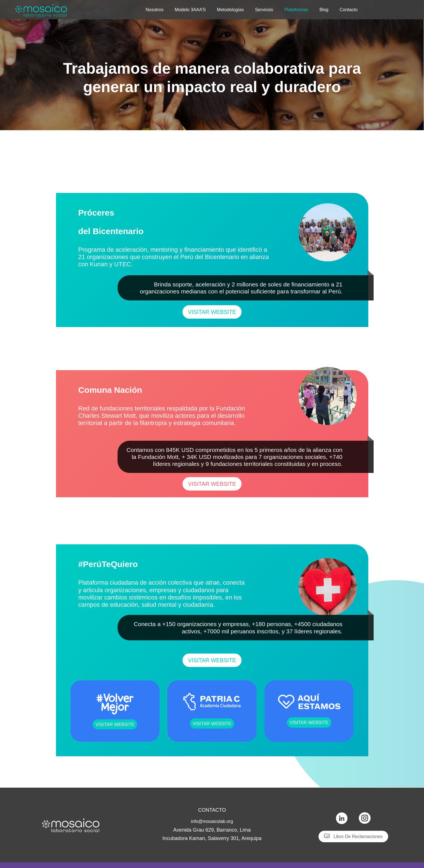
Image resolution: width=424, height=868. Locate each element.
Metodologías (230, 9)
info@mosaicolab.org (212, 821)
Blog (324, 9)
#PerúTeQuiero (138, 561)
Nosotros (154, 9)
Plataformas (296, 9)
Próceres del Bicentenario (144, 219)
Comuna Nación (142, 387)
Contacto (348, 9)
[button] (212, 312)
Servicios (264, 9)
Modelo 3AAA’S (190, 9)
